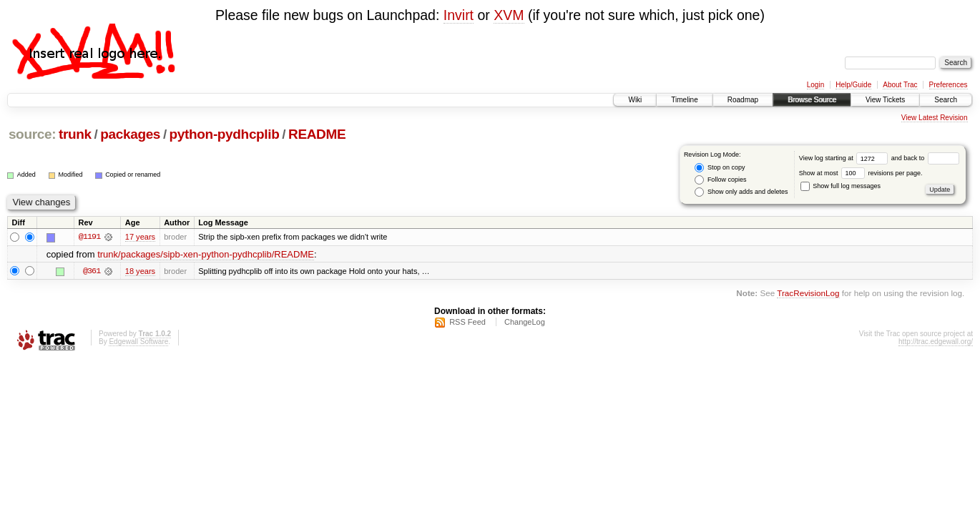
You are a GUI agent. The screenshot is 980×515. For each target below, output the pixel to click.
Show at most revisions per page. (861, 173)
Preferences (949, 85)
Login (815, 85)
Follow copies (720, 180)
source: (32, 134)
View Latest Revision (935, 118)
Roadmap (743, 100)
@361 (92, 271)
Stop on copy (720, 168)
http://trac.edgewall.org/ (936, 342)
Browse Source (812, 100)
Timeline (684, 100)
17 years (140, 237)
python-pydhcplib (225, 134)
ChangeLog (525, 322)
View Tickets (885, 100)
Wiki (635, 100)
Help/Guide (853, 85)
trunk (75, 134)
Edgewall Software (138, 342)
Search (946, 100)
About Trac (900, 85)
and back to (925, 158)
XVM (509, 15)
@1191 (89, 237)
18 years (140, 271)
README (317, 134)
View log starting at (845, 158)
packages (130, 134)
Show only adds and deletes (741, 192)
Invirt (459, 15)
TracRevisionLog (808, 293)
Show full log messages (841, 186)
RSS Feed (467, 322)
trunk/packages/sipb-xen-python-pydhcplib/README (206, 254)
